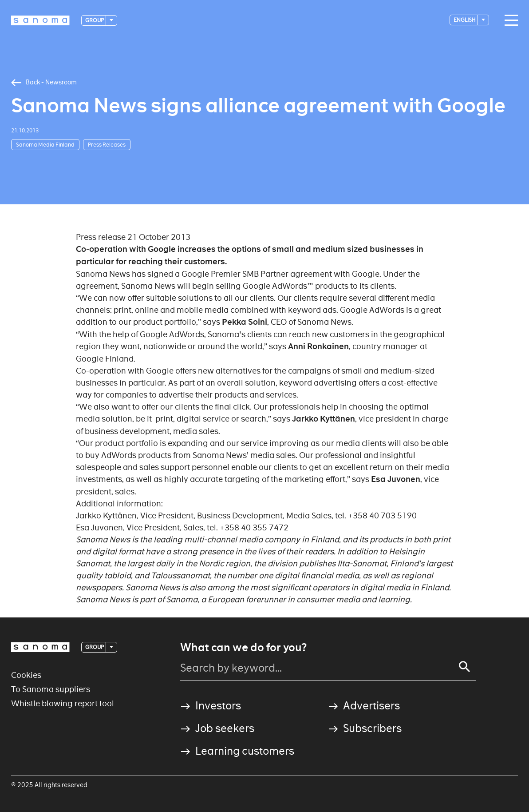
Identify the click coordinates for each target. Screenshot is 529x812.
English (465, 20)
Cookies (26, 675)
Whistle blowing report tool (63, 703)
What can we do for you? (243, 648)
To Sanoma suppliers (51, 689)
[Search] (465, 667)
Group (95, 20)
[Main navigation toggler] (509, 20)
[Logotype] (40, 20)
